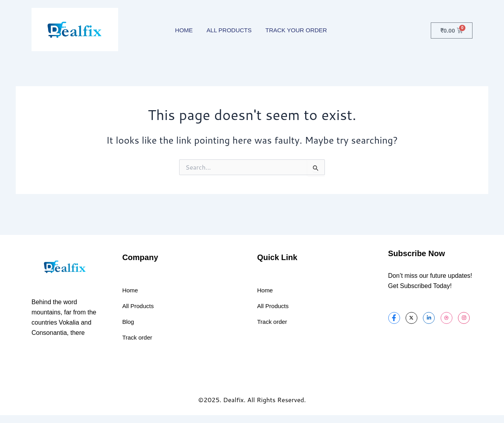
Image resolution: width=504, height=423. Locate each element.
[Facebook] (394, 318)
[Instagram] (464, 318)
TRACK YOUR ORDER (296, 30)
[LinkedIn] (429, 318)
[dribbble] (447, 318)
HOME (184, 30)
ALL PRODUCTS (229, 30)
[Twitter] (411, 318)
